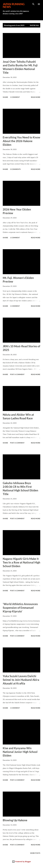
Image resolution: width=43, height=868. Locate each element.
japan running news (14, 5)
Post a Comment (17, 374)
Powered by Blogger (21, 862)
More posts (35, 853)
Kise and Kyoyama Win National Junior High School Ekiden (20, 752)
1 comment (15, 97)
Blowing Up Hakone (15, 820)
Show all (34, 25)
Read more (36, 97)
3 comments (15, 169)
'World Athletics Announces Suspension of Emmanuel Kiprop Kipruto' (20, 608)
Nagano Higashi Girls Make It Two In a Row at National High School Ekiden (21, 562)
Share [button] (5, 97)
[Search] (33, 4)
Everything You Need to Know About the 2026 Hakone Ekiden (21, 141)
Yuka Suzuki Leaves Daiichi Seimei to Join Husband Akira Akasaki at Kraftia (21, 680)
